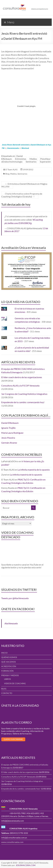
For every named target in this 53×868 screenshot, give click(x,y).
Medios (33, 159)
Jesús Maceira (8, 438)
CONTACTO (7, 693)
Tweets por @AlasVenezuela (15, 598)
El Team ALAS (11, 169)
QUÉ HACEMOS (8, 662)
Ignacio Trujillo (8, 428)
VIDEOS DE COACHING (15, 683)
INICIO (4, 653)
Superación (45, 162)
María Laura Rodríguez (12, 433)
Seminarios (31, 162)
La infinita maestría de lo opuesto (34, 470)
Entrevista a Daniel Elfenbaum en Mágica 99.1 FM (24, 185)
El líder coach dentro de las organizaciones (22, 377)
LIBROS (7, 679)
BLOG (4, 689)
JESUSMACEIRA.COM (26, 865)
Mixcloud (25, 148)
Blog (7, 174)
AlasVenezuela (11, 623)
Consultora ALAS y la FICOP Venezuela (20, 386)
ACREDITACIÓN (9, 666)
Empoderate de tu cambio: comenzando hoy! (23, 402)
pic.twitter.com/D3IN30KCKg (18, 223)
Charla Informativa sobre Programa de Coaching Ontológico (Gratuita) (22, 195)
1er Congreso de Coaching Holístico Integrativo (24, 394)
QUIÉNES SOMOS (9, 657)
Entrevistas (21, 159)
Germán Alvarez (9, 443)
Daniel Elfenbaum (12, 157)
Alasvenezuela (13, 148)
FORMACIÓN (7, 671)
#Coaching (38, 220)
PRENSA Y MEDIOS (10, 675)
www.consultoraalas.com (12, 842)
